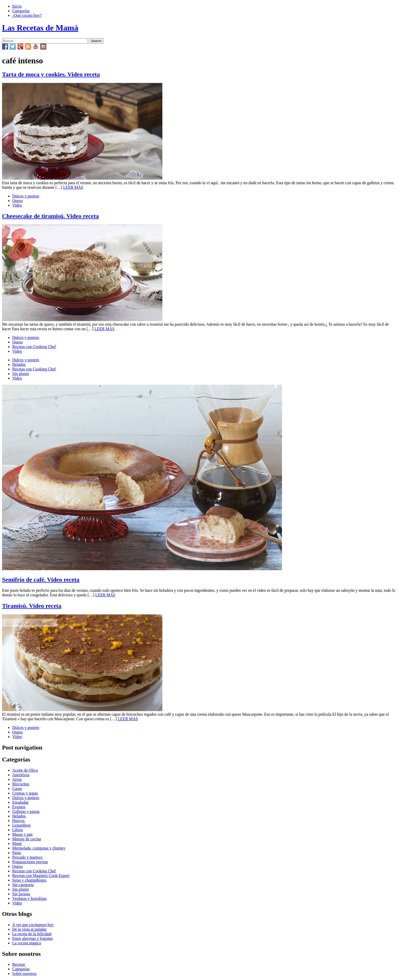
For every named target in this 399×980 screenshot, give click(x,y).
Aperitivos (21, 775)
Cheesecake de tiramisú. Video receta (50, 216)
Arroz (17, 779)
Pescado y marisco (27, 857)
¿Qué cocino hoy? (27, 15)
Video (17, 205)
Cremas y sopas (25, 793)
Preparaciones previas (30, 862)
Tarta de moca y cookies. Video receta (51, 74)
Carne (17, 789)
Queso (17, 201)
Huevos (18, 821)
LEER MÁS (73, 187)
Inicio (17, 6)
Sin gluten (20, 374)
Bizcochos (21, 784)
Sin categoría (23, 885)
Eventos (19, 807)
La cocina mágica (27, 943)
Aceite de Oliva (25, 770)
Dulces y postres (26, 196)
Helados (19, 364)
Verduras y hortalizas (29, 898)
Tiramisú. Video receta (32, 606)
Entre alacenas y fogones (32, 938)
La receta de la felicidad (32, 934)
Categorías (21, 11)
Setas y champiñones (29, 880)
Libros (18, 830)
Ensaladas (20, 802)
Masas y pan (22, 834)
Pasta (17, 853)
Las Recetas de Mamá (40, 28)
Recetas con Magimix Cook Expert (41, 876)
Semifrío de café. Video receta (41, 580)
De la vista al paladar (29, 929)
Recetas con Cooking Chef (34, 347)
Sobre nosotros (24, 974)
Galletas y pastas (26, 811)
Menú (17, 844)
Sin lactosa (21, 894)
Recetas (19, 964)
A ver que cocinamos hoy (33, 925)
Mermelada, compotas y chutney (39, 848)
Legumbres (21, 825)
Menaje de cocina (27, 839)
